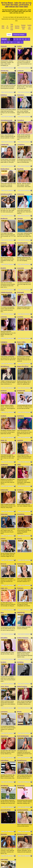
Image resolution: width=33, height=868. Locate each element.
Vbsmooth (4, 46)
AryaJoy (20, 500)
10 (8, 42)
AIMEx (19, 432)
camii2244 (20, 410)
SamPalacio (21, 387)
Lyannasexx (4, 660)
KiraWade (3, 387)
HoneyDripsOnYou (22, 228)
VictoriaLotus (5, 69)
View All (4, 39)
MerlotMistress (5, 342)
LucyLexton (21, 251)
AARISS (19, 46)
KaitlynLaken (4, 455)
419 (18, 42)
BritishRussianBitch (6, 183)
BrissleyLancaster (22, 773)
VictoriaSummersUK (7, 115)
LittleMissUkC (5, 137)
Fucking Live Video (29, 27)
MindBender (4, 205)
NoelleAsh (4, 364)
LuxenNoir (20, 296)
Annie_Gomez (5, 637)
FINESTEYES (21, 569)
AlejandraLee (4, 682)
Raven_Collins (21, 319)
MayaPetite (20, 159)
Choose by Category (19, 35)
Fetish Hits (16, 867)
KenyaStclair (21, 478)
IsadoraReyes (5, 705)
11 (12, 42)
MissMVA (3, 251)
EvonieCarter (21, 728)
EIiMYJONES (4, 796)
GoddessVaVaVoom (23, 592)
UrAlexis (3, 500)
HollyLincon (21, 183)
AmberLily (4, 228)
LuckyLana (20, 69)
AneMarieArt (4, 432)
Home (9, 35)
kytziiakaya (20, 614)
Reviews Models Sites (23, 27)
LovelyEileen (21, 137)
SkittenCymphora (22, 637)
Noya (2, 569)
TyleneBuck (21, 115)
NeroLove (3, 524)
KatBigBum (4, 319)
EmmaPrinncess (22, 705)
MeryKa (19, 660)
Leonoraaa (4, 296)
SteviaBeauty (4, 728)
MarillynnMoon (5, 159)
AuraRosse (20, 455)
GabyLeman (4, 478)
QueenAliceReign (6, 751)
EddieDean (4, 91)
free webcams (18, 841)
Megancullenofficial (23, 342)
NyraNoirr (3, 614)
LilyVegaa (20, 205)
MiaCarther (4, 773)
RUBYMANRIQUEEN (23, 682)
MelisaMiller (4, 592)
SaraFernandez (21, 524)
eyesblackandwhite (23, 751)
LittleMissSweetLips (6, 273)
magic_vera (4, 546)
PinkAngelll (20, 273)
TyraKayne (20, 546)
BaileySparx (21, 91)
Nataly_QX (4, 410)
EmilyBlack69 (21, 364)
